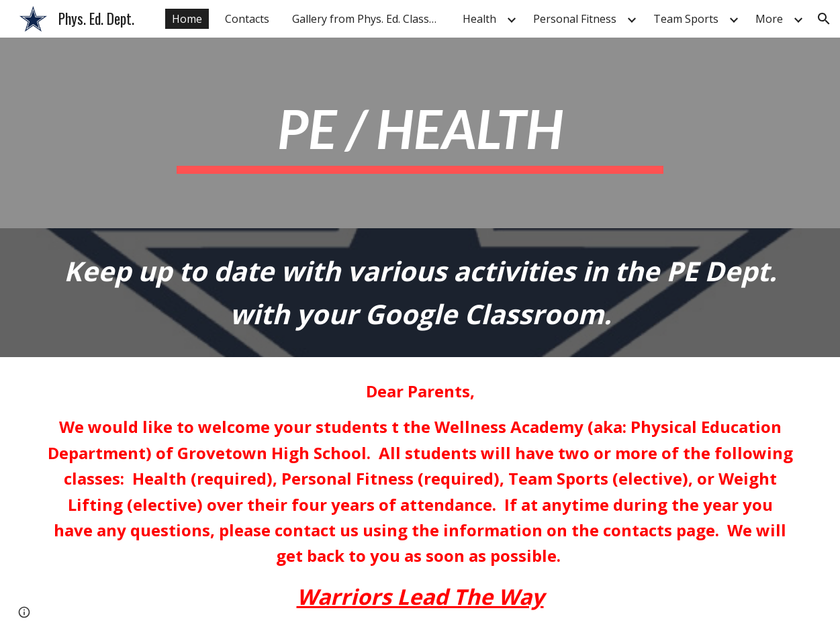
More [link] (769, 19)
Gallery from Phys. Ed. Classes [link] (366, 19)
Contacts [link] (247, 19)
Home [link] (187, 19)
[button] (824, 19)
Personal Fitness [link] (575, 19)
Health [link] (479, 19)
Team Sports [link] (686, 19)
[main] (420, 133)
